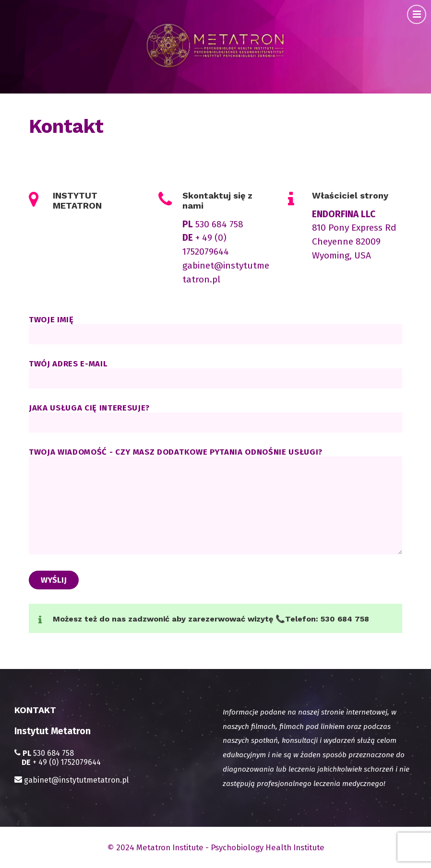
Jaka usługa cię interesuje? (215, 418)
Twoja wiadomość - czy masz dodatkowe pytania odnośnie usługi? (215, 502)
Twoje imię (215, 329)
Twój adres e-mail (215, 371)
